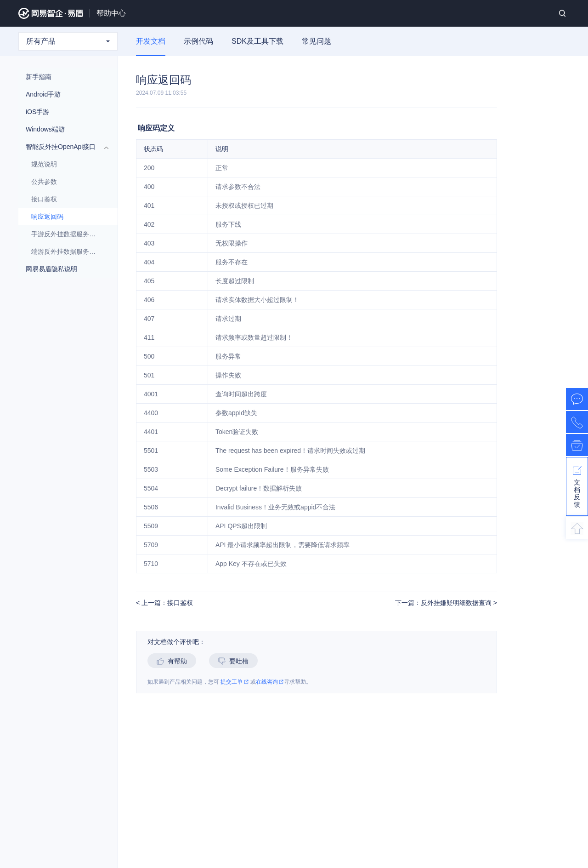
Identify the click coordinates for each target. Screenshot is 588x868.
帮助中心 (111, 13)
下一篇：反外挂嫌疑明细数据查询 (444, 603)
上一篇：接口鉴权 (166, 603)
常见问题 (317, 41)
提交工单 (235, 682)
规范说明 (44, 164)
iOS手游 (63, 112)
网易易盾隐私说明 (51, 269)
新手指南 (63, 77)
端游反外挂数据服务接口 (66, 251)
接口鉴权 (44, 199)
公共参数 (66, 182)
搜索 (562, 13)
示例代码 (198, 41)
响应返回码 (47, 217)
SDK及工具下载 (257, 41)
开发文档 (151, 41)
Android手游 (63, 94)
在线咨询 (270, 682)
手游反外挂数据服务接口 (66, 234)
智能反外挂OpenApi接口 (63, 147)
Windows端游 (63, 129)
